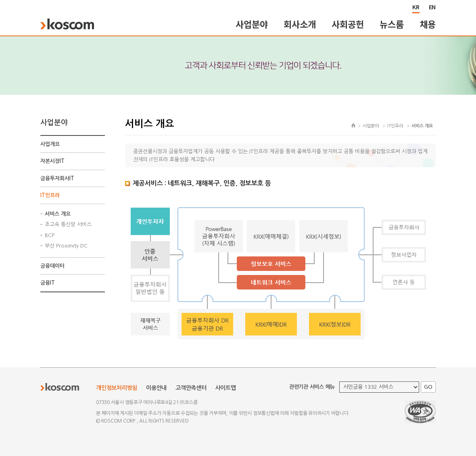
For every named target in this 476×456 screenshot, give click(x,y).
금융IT (48, 283)
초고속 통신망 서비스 (68, 224)
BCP (50, 235)
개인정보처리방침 (117, 388)
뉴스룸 (391, 24)
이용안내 (156, 388)
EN (432, 7)
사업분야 (252, 24)
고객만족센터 (191, 388)
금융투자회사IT (57, 178)
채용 (428, 24)
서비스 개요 (58, 214)
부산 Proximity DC (66, 246)
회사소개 (300, 24)
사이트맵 (226, 388)
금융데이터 (52, 266)
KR (416, 7)
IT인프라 (50, 195)
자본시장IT (52, 161)
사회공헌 (348, 24)
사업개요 (50, 144)
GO (428, 387)
